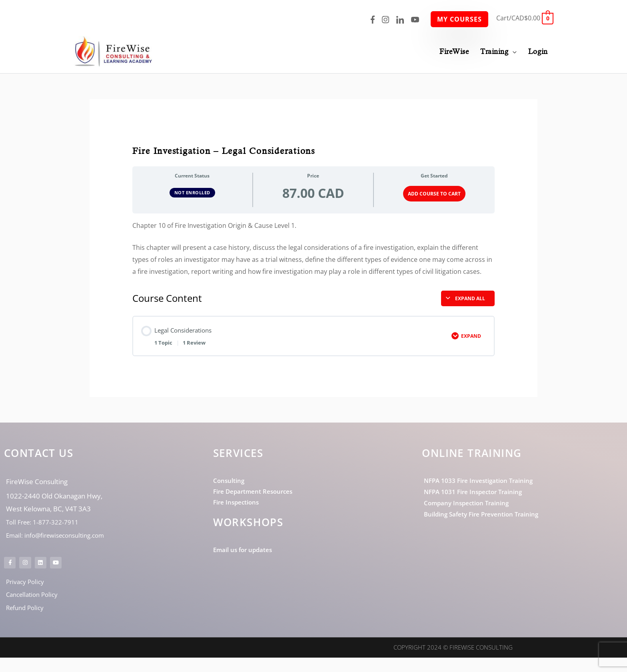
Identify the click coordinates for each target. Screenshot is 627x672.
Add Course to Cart (434, 192)
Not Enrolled (192, 191)
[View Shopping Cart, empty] (525, 18)
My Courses (459, 19)
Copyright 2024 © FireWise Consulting (453, 662)
